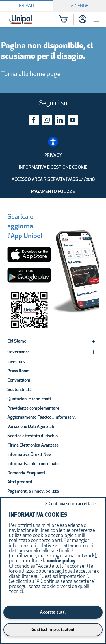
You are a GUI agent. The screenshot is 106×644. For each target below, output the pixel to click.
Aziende (80, 6)
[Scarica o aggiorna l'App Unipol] (25, 227)
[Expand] (93, 341)
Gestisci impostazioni (53, 630)
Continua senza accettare (70, 504)
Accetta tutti (53, 612)
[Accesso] (83, 19)
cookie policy (61, 561)
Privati (26, 6)
